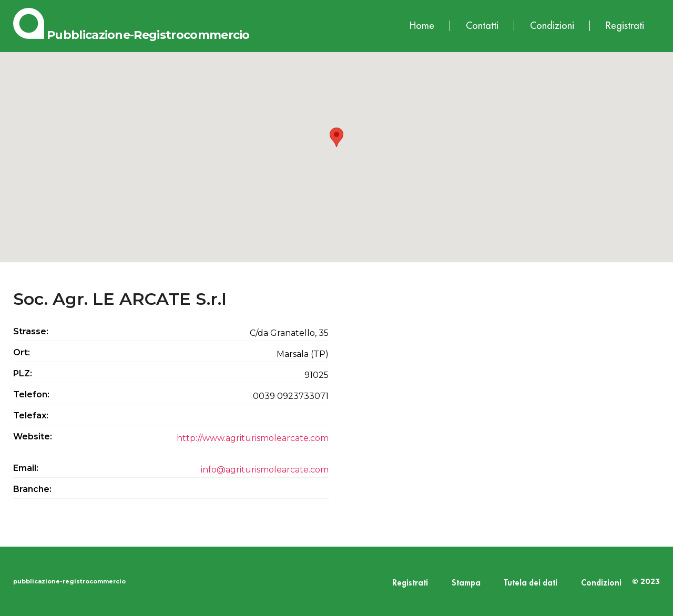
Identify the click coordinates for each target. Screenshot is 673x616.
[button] (336, 147)
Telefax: (31, 415)
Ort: (22, 352)
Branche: (32, 489)
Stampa (466, 583)
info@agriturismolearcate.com (265, 470)
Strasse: (31, 331)
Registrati (625, 26)
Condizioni (552, 26)
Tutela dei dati (531, 583)
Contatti (482, 26)
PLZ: (23, 373)
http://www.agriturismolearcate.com (253, 438)
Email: (26, 468)
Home (422, 26)
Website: (33, 437)
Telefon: (31, 394)
